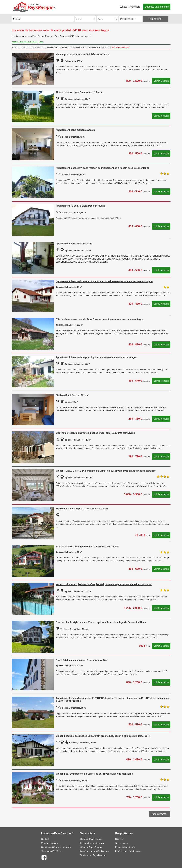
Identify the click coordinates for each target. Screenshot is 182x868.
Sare (41, 42)
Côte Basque (61, 36)
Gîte (56, 47)
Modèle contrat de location (128, 851)
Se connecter (122, 843)
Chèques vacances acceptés (70, 47)
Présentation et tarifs (125, 847)
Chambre (30, 47)
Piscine (23, 47)
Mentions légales (49, 843)
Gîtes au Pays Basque (91, 847)
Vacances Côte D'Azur (52, 851)
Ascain (15, 42)
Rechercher (156, 19)
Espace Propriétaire (130, 7)
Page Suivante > (160, 814)
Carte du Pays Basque (91, 839)
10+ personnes (105, 47)
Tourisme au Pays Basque (93, 855)
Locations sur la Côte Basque (94, 851)
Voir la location (161, 81)
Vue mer (15, 47)
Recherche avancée (121, 47)
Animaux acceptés (90, 47)
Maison (50, 47)
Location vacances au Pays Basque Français (32, 36)
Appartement (40, 47)
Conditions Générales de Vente (56, 847)
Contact (45, 839)
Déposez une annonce (157, 7)
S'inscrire (120, 839)
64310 (71, 36)
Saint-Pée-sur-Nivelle (28, 42)
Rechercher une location (92, 843)
